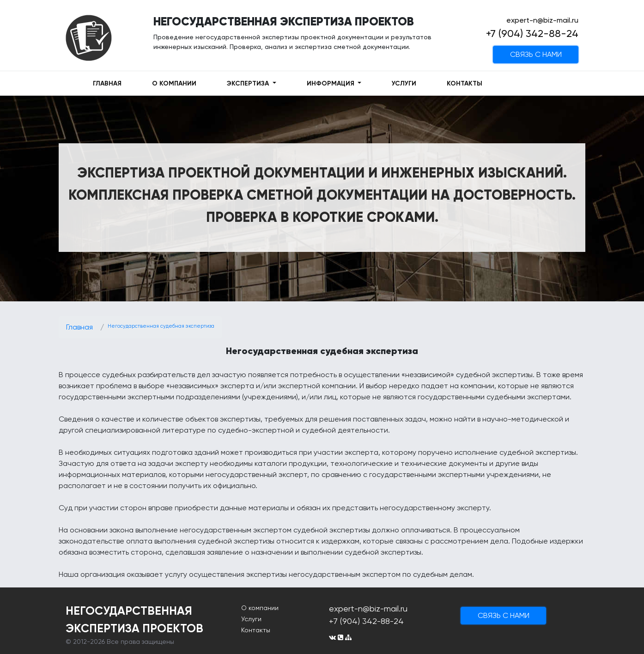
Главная (79, 327)
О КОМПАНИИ (174, 83)
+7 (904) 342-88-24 (532, 34)
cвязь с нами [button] (536, 54)
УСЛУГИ (404, 83)
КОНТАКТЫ (465, 83)
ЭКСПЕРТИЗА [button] (249, 83)
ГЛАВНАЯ (107, 83)
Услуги (251, 619)
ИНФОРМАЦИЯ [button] (331, 83)
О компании (260, 608)
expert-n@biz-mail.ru (542, 20)
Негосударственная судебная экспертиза (161, 326)
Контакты (256, 630)
